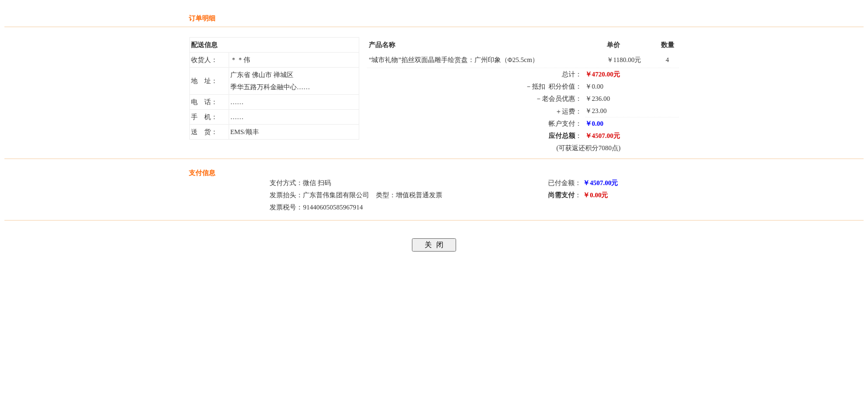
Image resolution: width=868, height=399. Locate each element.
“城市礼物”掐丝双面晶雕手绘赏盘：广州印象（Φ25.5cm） (454, 60)
